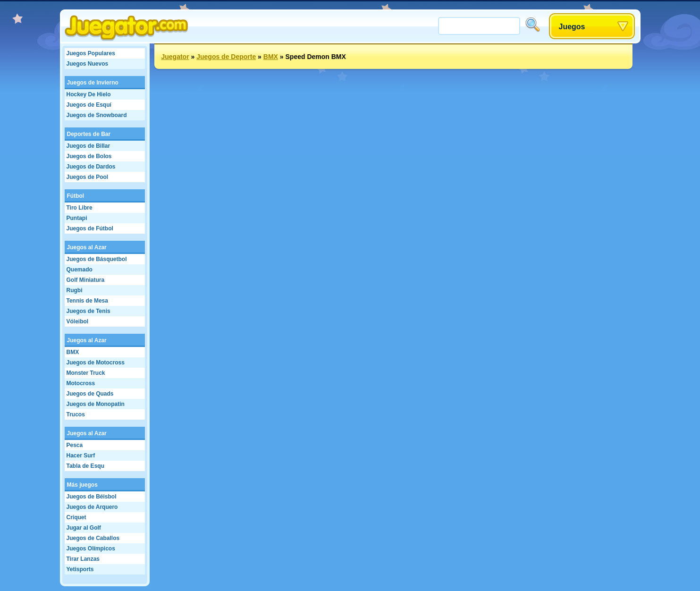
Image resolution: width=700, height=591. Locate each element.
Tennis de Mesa (87, 301)
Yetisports (80, 569)
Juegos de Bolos (89, 156)
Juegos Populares (91, 53)
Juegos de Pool (88, 177)
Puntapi (77, 218)
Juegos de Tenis (89, 311)
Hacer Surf (81, 456)
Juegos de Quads (90, 394)
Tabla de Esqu (85, 466)
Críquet (76, 517)
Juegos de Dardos (91, 167)
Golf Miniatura (86, 280)
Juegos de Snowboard (97, 115)
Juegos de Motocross (96, 363)
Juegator (175, 57)
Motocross (81, 383)
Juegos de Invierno (93, 83)
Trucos (76, 414)
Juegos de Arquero (92, 507)
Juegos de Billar (89, 146)
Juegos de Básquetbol (97, 259)
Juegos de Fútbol (90, 228)
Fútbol (76, 196)
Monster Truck (86, 373)
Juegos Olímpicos (91, 549)
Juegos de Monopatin (96, 404)
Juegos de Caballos (93, 538)
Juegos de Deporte (226, 57)
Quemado (80, 270)
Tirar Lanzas (83, 559)
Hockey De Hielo (89, 94)
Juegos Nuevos (88, 64)
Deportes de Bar (89, 134)
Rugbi (75, 290)
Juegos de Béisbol (92, 497)
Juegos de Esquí (89, 105)
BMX (73, 352)
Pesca (75, 445)
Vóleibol (78, 321)
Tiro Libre (80, 208)
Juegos (572, 27)
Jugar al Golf (84, 528)
